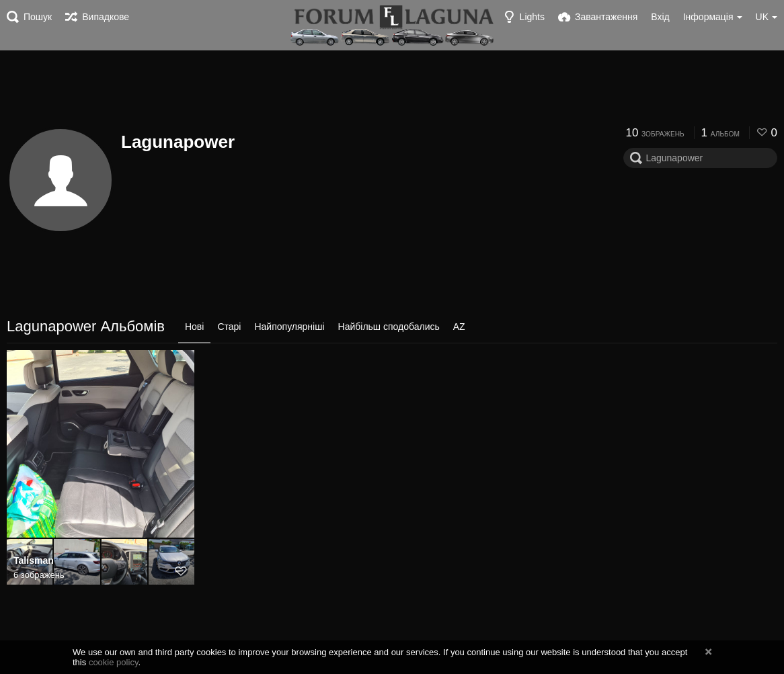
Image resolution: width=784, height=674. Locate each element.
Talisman (34, 560)
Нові (194, 327)
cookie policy (114, 662)
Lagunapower (178, 142)
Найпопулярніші (289, 327)
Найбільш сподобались (389, 327)
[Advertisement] (392, 87)
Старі (229, 327)
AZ (459, 327)
